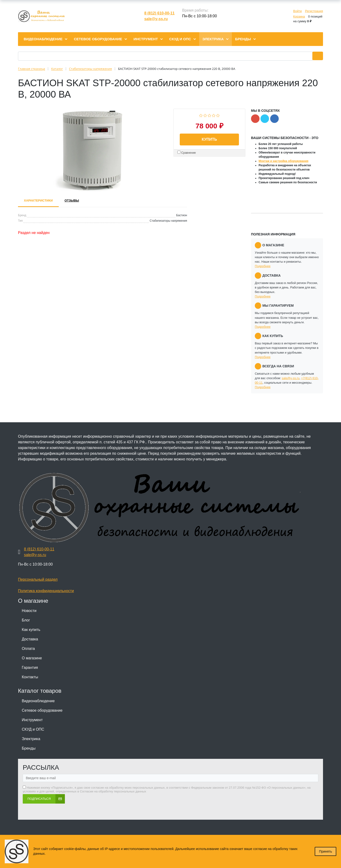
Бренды (29, 748)
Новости (29, 611)
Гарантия (30, 668)
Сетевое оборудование (42, 710)
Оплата (28, 649)
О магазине (32, 658)
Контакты (30, 677)
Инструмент (32, 720)
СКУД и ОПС (33, 729)
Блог (26, 620)
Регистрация (314, 11)
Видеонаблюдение (38, 701)
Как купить (31, 630)
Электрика (31, 739)
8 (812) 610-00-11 (159, 13)
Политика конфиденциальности (46, 591)
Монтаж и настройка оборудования (283, 161)
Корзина (299, 16)
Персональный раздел (38, 579)
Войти (297, 11)
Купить (209, 139)
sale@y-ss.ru (156, 19)
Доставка (30, 639)
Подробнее (263, 266)
